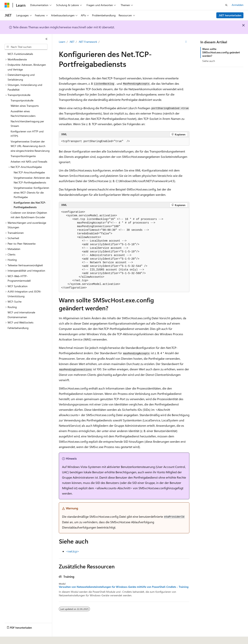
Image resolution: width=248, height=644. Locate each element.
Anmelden (238, 5)
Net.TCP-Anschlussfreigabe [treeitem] (29, 172)
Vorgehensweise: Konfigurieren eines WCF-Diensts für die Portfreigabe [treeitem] (31, 192)
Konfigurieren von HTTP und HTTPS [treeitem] (27, 134)
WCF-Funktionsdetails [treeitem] (20, 54)
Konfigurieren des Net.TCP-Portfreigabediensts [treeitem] (30, 205)
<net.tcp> (73, 551)
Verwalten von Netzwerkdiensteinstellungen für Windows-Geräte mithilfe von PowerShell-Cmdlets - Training (124, 587)
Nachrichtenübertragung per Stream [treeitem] (27, 124)
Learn (62, 42)
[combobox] (26, 47)
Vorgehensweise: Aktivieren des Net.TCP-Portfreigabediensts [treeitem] (32, 180)
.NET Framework (88, 42)
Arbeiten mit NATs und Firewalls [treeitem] (29, 162)
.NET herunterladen (230, 15)
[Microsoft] (7, 5)
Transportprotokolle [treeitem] (22, 100)
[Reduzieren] (46, 39)
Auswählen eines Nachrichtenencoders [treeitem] (23, 114)
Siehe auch (209, 61)
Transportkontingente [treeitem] (23, 156)
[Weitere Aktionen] (186, 42)
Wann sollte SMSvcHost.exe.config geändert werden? (221, 52)
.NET (72, 42)
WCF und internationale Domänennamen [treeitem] (21, 315)
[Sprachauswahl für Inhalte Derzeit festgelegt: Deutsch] (13, 638)
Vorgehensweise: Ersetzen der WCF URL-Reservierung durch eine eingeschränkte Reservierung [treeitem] (30, 146)
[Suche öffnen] (226, 5)
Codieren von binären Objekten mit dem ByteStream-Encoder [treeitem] (29, 215)
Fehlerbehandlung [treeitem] (18, 328)
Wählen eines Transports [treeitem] (25, 106)
